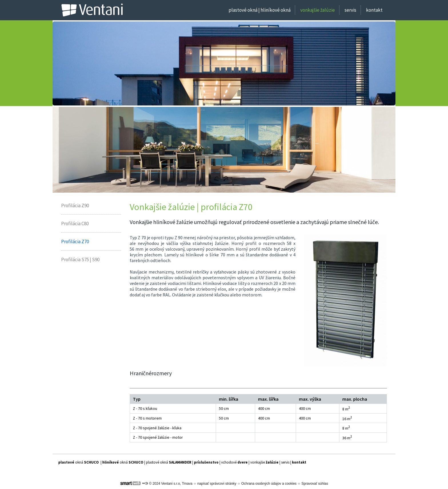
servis (285, 462)
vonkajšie (264, 462)
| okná (122, 462)
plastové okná (169, 462)
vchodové (234, 462)
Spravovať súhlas (315, 484)
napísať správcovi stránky (217, 484)
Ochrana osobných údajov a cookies (269, 484)
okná (79, 462)
